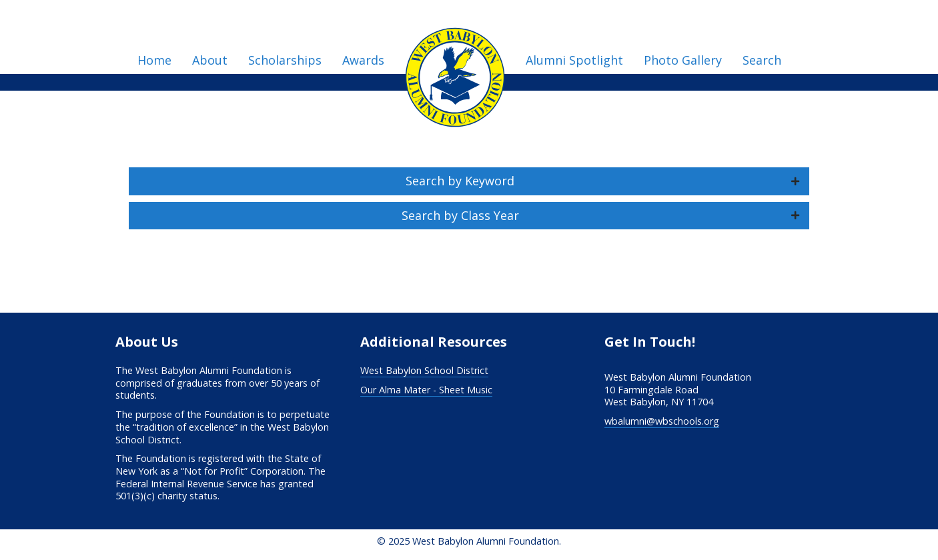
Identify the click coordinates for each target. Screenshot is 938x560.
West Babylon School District (424, 370)
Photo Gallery (683, 60)
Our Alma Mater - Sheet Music (426, 390)
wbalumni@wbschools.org (662, 421)
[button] (469, 181)
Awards (363, 60)
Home (154, 60)
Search (762, 60)
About (210, 60)
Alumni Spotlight (574, 60)
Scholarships (285, 60)
